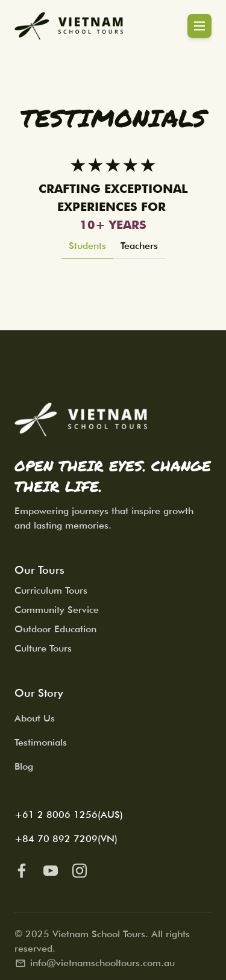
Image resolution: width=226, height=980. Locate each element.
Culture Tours (43, 648)
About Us (35, 718)
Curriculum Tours (51, 590)
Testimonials (41, 742)
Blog (24, 766)
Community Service (57, 610)
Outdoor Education (55, 629)
